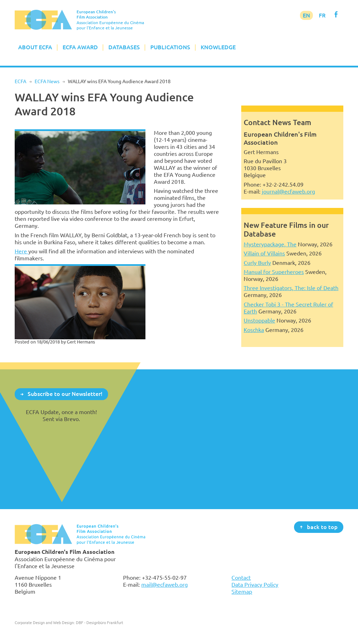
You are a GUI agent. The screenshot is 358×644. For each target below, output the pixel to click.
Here (22, 251)
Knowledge (218, 47)
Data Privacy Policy (255, 585)
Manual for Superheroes (274, 272)
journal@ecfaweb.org (288, 191)
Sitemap (242, 592)
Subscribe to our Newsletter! (65, 394)
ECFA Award (80, 47)
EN (306, 15)
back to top (322, 527)
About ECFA (35, 47)
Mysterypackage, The (270, 244)
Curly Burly (257, 263)
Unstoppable (259, 320)
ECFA (20, 81)
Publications (170, 47)
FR (322, 15)
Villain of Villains (264, 253)
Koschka (254, 330)
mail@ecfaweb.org (164, 585)
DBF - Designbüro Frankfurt (99, 623)
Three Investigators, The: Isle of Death (291, 288)
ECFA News (47, 81)
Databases (124, 47)
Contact (241, 578)
